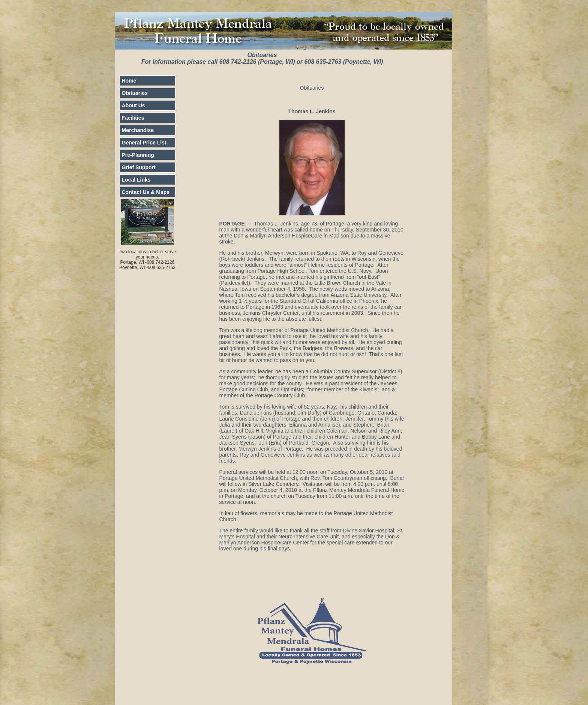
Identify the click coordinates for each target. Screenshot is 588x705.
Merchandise (138, 130)
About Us (133, 105)
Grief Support (139, 167)
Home (129, 81)
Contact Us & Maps (146, 192)
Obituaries (135, 93)
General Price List (144, 143)
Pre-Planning (138, 155)
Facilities (133, 118)
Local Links (136, 180)
